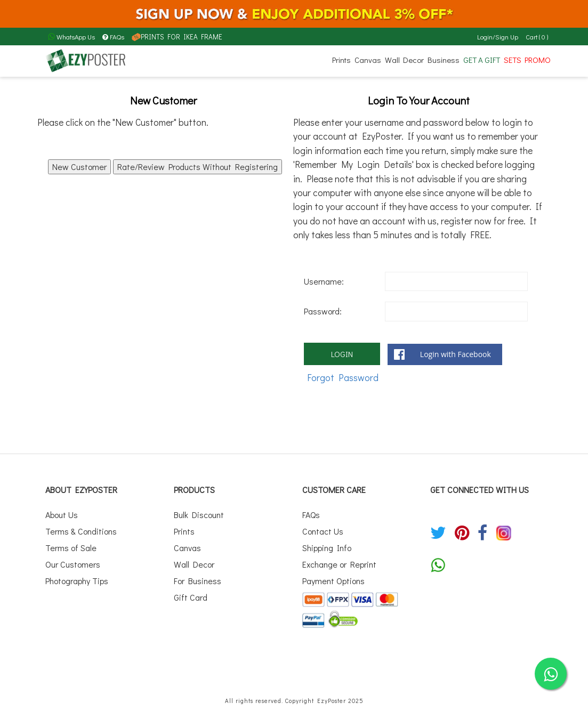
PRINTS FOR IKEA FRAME (175, 37)
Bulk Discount (199, 514)
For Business (198, 576)
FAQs (113, 37)
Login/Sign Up (498, 37)
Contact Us (323, 530)
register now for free (482, 221)
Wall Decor (404, 60)
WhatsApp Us (71, 37)
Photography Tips (77, 576)
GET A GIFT (482, 60)
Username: (324, 281)
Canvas (368, 60)
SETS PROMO (527, 60)
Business (444, 60)
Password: (323, 311)
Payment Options (333, 576)
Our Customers (73, 561)
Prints (341, 60)
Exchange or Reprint (339, 561)
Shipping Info (327, 546)
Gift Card (191, 592)
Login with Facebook (456, 354)
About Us (62, 514)
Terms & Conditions (81, 530)
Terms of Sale (71, 546)
